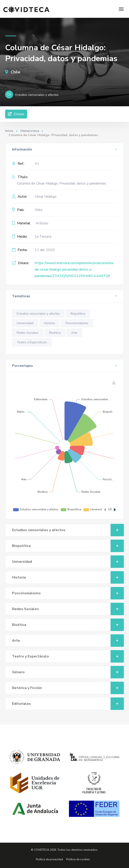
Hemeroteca (30, 131)
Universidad (25, 323)
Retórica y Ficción (68, 688)
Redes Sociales (28, 333)
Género (68, 672)
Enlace (16, 114)
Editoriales (68, 704)
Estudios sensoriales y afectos (38, 314)
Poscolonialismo (77, 323)
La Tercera (43, 237)
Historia (49, 323)
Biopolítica (78, 314)
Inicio (9, 131)
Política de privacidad (49, 859)
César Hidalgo (46, 197)
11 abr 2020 (45, 250)
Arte (74, 333)
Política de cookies (78, 859)
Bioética (55, 333)
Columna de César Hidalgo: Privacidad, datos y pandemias (61, 183)
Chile (13, 72)
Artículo (42, 223)
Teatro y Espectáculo (32, 342)
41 (37, 164)
